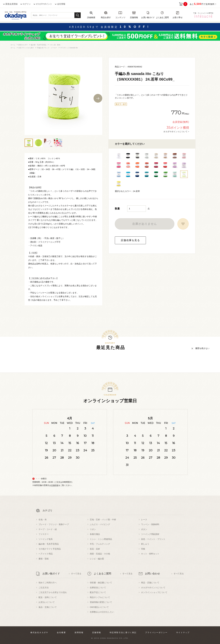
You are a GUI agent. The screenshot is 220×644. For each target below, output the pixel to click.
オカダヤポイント (44, 4)
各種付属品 (95, 534)
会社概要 (61, 633)
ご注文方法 (44, 588)
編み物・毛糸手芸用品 (49, 544)
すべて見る (76, 574)
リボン (93, 529)
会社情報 (61, 4)
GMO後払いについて (99, 607)
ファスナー (44, 534)
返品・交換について (48, 607)
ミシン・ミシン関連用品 (101, 539)
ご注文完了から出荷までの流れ (53, 592)
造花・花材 (95, 549)
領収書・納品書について (101, 583)
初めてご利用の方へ (48, 583)
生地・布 (43, 520)
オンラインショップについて (154, 592)
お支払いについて (47, 602)
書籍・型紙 (44, 559)
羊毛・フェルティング (100, 544)
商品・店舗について (150, 583)
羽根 (143, 549)
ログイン (27, 4)
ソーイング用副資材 (150, 534)
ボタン (144, 529)
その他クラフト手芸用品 (50, 549)
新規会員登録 (11, 4)
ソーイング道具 (46, 539)
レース (144, 520)
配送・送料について (48, 597)
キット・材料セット (150, 554)
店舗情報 (55, 485)
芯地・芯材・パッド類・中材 (103, 520)
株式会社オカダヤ (39, 633)
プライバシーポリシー (156, 633)
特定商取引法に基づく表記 (123, 633)
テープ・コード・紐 (48, 529)
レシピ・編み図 (97, 559)
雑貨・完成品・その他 (100, 554)
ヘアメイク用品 (46, 554)
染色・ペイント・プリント (153, 539)
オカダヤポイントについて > (176, 132)
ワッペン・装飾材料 (150, 524)
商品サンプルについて (100, 597)
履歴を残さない (202, 348)
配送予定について (98, 592)
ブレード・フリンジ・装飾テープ (54, 524)
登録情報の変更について (101, 602)
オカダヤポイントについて (153, 588)
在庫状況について (98, 588)
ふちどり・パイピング (100, 524)
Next (98, 98)
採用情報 (79, 633)
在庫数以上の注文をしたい (102, 612)
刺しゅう (145, 544)
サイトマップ (183, 633)
